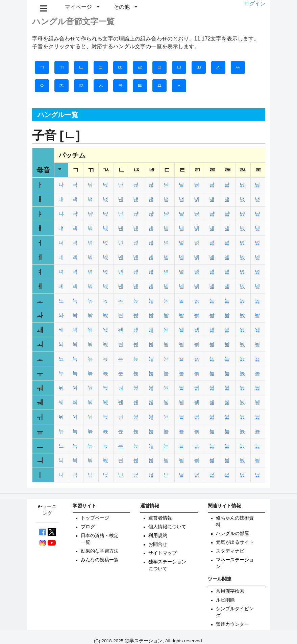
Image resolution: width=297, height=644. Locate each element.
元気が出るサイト (235, 542)
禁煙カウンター (232, 624)
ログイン (255, 4)
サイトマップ (163, 553)
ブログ (88, 527)
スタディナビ (230, 551)
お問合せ (158, 544)
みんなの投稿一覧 (100, 560)
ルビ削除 (225, 600)
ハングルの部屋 (232, 534)
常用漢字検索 (230, 591)
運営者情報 (160, 518)
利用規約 (158, 536)
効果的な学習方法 (100, 551)
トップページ (95, 518)
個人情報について (167, 527)
